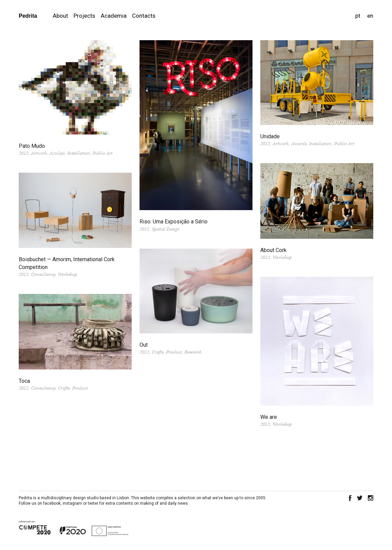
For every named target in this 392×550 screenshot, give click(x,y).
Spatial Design (166, 229)
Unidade (270, 136)
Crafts (158, 352)
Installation (79, 153)
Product (174, 352)
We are (269, 417)
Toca (24, 381)
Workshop (282, 257)
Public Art (102, 153)
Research (193, 352)
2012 (23, 153)
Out (144, 345)
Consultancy (43, 274)
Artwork (39, 153)
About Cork (273, 250)
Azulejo (57, 153)
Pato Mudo (32, 146)
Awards (299, 144)
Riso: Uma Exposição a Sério (174, 222)
